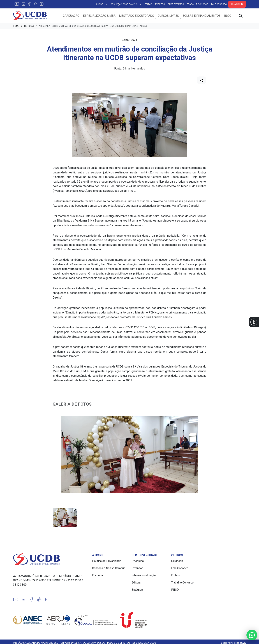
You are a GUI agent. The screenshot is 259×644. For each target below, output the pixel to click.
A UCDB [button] (102, 4)
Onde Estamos (176, 4)
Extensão (137, 568)
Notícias (29, 26)
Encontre (98, 576)
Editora (136, 583)
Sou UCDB (237, 4)
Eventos (160, 4)
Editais (148, 4)
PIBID (175, 590)
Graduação (71, 16)
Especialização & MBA (99, 16)
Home (16, 26)
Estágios (137, 590)
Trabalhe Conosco (197, 4)
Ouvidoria (177, 561)
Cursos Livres (168, 16)
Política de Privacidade (107, 561)
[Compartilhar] (202, 80)
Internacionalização (144, 576)
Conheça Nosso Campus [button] (126, 4)
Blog (228, 16)
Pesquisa (138, 561)
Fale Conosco (219, 4)
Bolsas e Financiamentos (202, 16)
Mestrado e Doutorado (137, 16)
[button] (254, 322)
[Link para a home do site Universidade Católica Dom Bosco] (50, 559)
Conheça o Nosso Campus (109, 568)
